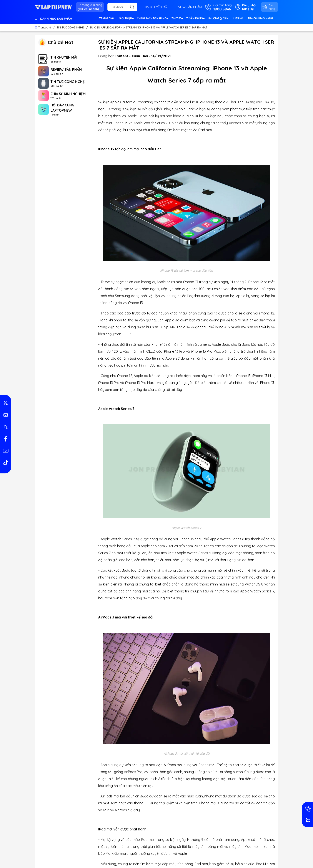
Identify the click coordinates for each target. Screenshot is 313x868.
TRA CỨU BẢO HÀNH (260, 18)
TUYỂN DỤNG (195, 19)
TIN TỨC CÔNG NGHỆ (67, 82)
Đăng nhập (250, 5)
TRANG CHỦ (107, 18)
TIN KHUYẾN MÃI (156, 7)
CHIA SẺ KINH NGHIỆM (68, 94)
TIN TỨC (177, 19)
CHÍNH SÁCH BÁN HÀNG (152, 19)
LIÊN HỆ (238, 18)
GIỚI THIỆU (126, 19)
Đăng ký (248, 9)
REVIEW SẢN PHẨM (188, 7)
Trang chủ (43, 27)
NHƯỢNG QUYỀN (218, 18)
